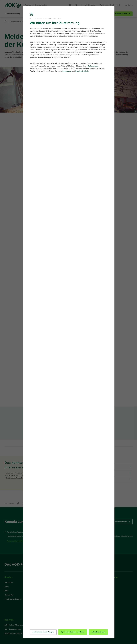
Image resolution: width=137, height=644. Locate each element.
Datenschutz (93, 66)
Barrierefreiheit (82, 71)
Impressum (67, 71)
